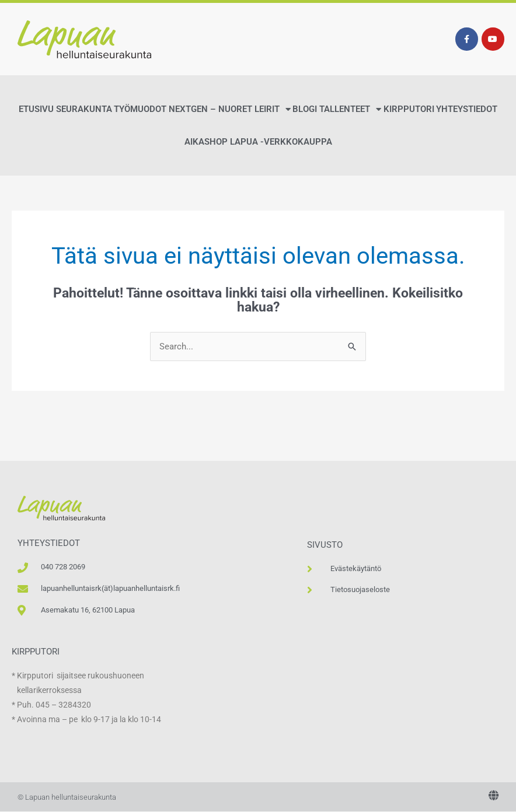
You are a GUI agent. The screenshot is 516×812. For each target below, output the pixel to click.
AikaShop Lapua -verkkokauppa (258, 142)
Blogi (305, 109)
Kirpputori (409, 109)
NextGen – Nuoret (210, 109)
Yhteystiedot (467, 109)
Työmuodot (140, 109)
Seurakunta (84, 109)
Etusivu (36, 109)
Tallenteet (350, 109)
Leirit (273, 109)
